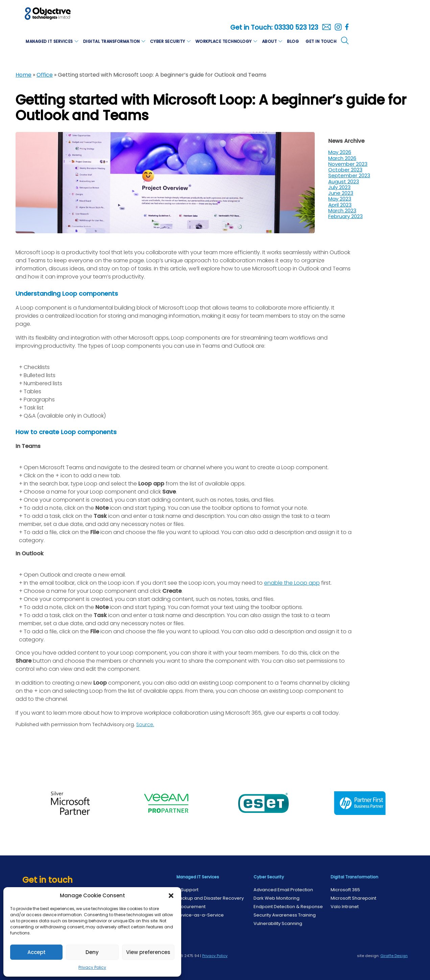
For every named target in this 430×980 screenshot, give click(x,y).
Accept (37, 952)
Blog (293, 41)
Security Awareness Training (285, 915)
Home (23, 75)
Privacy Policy (92, 967)
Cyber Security (168, 41)
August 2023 (344, 181)
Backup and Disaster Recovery (210, 898)
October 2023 (345, 170)
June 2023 (341, 193)
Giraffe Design (394, 956)
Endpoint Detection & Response (288, 907)
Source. (145, 724)
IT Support (187, 890)
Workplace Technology (224, 41)
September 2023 (349, 175)
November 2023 (348, 164)
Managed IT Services (49, 41)
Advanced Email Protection (283, 890)
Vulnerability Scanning (278, 923)
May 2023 (340, 199)
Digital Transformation (112, 41)
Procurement (191, 907)
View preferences (148, 952)
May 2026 (340, 152)
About (270, 41)
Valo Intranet (345, 907)
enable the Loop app (292, 583)
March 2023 (342, 210)
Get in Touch (321, 41)
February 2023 (345, 216)
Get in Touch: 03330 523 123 (274, 28)
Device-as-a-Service (200, 915)
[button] (171, 896)
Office (45, 75)
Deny (92, 952)
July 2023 (339, 187)
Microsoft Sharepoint (353, 898)
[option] (70, 803)
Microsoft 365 (345, 890)
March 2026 (342, 158)
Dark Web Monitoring (277, 898)
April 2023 (340, 205)
